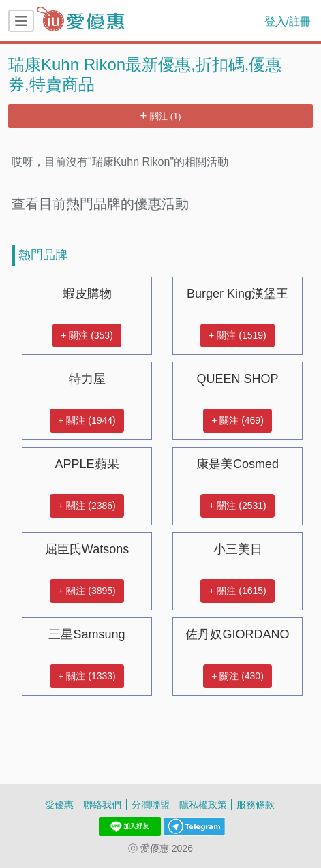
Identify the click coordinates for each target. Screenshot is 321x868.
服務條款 (256, 804)
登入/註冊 (288, 21)
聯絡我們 (102, 804)
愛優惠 (59, 804)
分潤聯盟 (151, 804)
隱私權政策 (203, 804)
